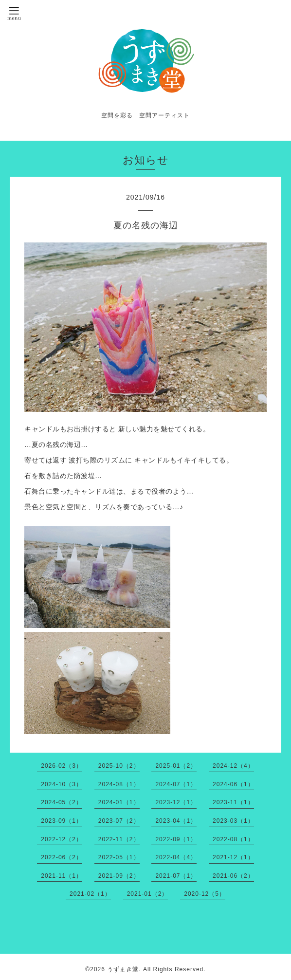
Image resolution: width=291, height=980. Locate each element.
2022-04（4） (176, 857)
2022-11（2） (119, 839)
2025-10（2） (119, 766)
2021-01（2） (148, 894)
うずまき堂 (123, 969)
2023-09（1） (62, 821)
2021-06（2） (233, 876)
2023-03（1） (233, 821)
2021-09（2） (119, 876)
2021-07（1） (176, 876)
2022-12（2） (62, 839)
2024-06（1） (233, 784)
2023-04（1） (176, 821)
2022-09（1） (176, 839)
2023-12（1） (176, 802)
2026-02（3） (62, 766)
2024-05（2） (62, 802)
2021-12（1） (233, 857)
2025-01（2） (176, 766)
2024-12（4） (233, 766)
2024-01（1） (119, 802)
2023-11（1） (233, 802)
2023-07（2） (119, 821)
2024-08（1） (119, 784)
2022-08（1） (233, 839)
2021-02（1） (90, 894)
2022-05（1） (119, 857)
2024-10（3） (62, 784)
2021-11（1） (62, 876)
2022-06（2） (62, 857)
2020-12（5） (205, 894)
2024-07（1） (176, 784)
